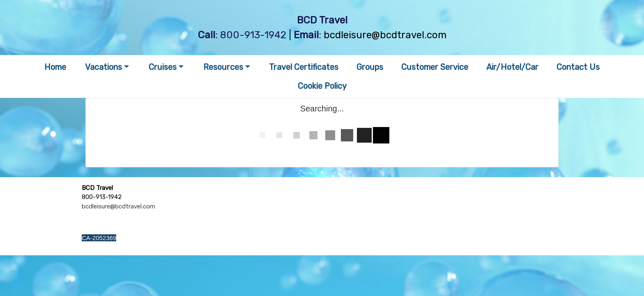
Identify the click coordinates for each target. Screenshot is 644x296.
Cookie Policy (322, 86)
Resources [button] (223, 67)
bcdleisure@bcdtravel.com (385, 35)
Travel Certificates (304, 67)
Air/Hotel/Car (512, 67)
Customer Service (435, 67)
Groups (370, 67)
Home (55, 67)
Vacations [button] (103, 67)
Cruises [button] (163, 67)
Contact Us (578, 67)
